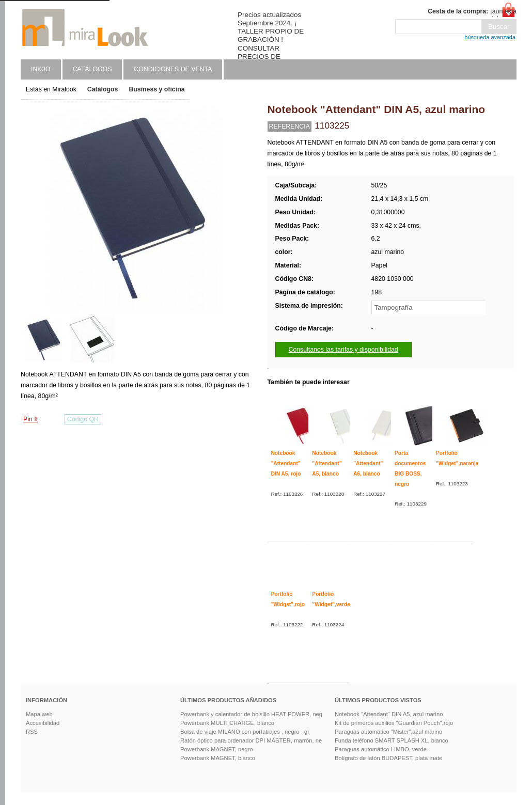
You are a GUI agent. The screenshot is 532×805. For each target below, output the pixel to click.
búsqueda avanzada (490, 37)
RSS (32, 732)
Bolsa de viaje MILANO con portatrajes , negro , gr (245, 732)
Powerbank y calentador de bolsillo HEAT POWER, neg (251, 714)
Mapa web (39, 714)
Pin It (30, 419)
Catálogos (103, 89)
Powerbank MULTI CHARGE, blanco (227, 723)
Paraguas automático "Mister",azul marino (388, 732)
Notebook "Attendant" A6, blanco (368, 463)
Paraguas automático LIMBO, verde (381, 749)
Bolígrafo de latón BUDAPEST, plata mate (388, 758)
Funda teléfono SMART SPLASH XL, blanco (392, 740)
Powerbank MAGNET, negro (217, 749)
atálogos (92, 69)
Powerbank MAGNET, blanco (218, 758)
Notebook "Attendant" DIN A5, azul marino (389, 714)
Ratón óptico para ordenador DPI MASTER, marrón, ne (251, 740)
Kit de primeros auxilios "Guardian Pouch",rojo (394, 723)
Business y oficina (157, 89)
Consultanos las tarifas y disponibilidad (343, 350)
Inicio (41, 69)
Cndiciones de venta (173, 69)
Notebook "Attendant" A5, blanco (327, 463)
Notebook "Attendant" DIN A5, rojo (286, 463)
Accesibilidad (43, 723)
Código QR (83, 419)
